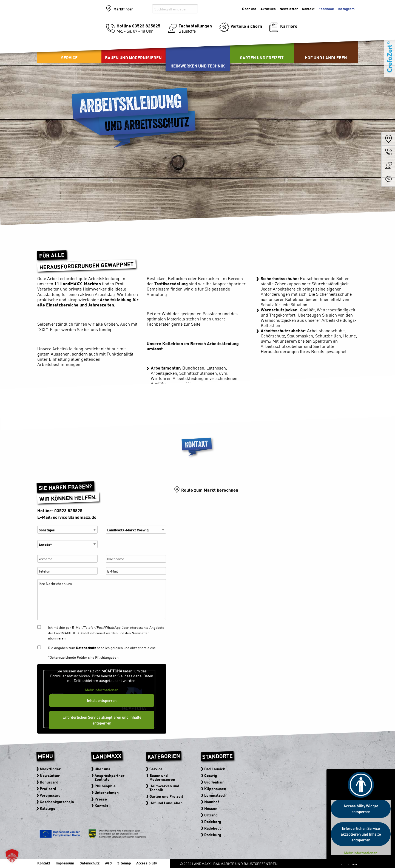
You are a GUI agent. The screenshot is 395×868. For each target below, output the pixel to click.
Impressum (65, 863)
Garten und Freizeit (262, 57)
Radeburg (213, 835)
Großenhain (214, 782)
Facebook (326, 9)
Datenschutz (86, 648)
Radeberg (213, 821)
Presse (101, 799)
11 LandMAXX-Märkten (78, 283)
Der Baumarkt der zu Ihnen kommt (328, 22)
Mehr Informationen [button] (102, 690)
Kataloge (48, 808)
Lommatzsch (215, 795)
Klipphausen (215, 788)
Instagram (346, 9)
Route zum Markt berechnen (210, 490)
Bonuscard (49, 782)
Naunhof (212, 802)
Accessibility (147, 863)
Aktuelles (268, 9)
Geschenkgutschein (57, 802)
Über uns (249, 9)
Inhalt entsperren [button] (102, 700)
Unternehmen (107, 792)
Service (69, 57)
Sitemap (124, 863)
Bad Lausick (215, 769)
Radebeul (213, 828)
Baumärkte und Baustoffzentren (68, 28)
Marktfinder (123, 9)
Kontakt (308, 9)
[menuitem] (133, 49)
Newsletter (289, 9)
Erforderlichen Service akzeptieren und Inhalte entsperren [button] (102, 720)
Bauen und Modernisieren (133, 57)
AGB (108, 863)
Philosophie (105, 786)
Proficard (48, 788)
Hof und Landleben (326, 57)
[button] (12, 856)
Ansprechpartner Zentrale (110, 777)
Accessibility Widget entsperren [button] (361, 809)
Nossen (211, 808)
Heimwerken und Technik (198, 66)
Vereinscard (50, 795)
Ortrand (211, 815)
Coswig (211, 775)
